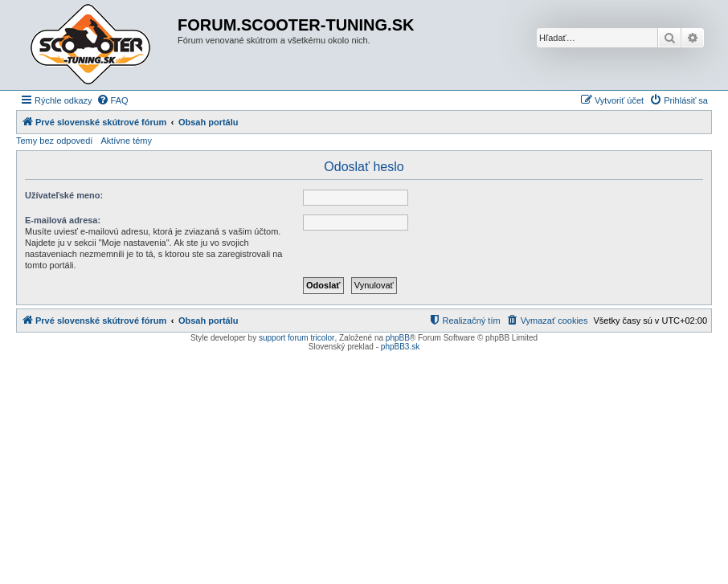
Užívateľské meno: (64, 195)
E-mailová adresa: (63, 220)
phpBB (398, 338)
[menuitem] (112, 100)
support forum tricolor (297, 338)
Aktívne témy (126, 141)
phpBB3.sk (400, 347)
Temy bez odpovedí (54, 141)
